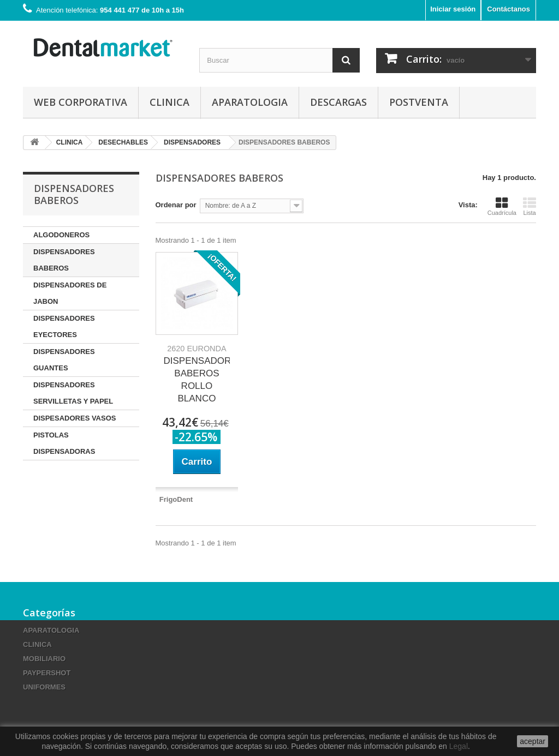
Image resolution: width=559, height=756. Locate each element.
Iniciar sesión (453, 9)
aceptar (533, 741)
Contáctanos (509, 9)
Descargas (338, 102)
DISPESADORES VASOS (75, 418)
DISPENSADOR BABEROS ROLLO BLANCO (197, 374)
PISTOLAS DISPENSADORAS (64, 443)
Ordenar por (176, 205)
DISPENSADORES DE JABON (70, 293)
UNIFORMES (44, 687)
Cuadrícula (502, 206)
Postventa (419, 102)
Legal (459, 746)
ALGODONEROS (61, 235)
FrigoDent (176, 499)
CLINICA (170, 102)
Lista (530, 206)
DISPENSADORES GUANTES (64, 360)
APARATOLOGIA (250, 102)
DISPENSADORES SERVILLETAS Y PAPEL (73, 393)
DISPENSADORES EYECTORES (64, 326)
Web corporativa (81, 102)
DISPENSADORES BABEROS (64, 260)
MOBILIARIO (44, 659)
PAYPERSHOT (47, 673)
